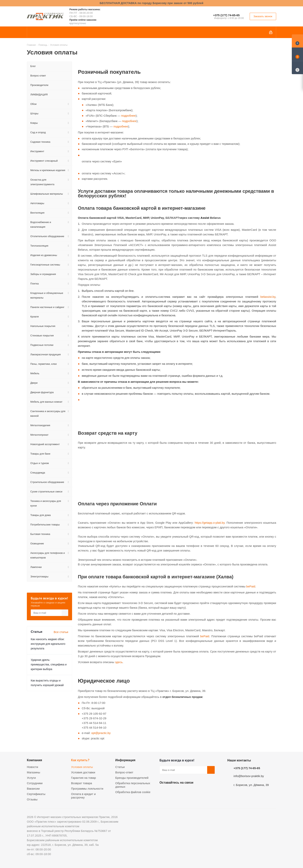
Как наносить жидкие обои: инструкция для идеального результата (48, 644)
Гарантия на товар (83, 778)
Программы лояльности (87, 789)
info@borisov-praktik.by (249, 776)
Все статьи (61, 632)
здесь (119, 662)
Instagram (183, 792)
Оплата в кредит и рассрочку (83, 796)
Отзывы (32, 799)
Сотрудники (35, 783)
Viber (202, 792)
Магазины (34, 772)
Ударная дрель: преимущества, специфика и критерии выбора (49, 664)
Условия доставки (83, 772)
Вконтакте (163, 792)
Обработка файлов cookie (133, 792)
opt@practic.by (101, 733)
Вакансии (33, 789)
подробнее (128, 116)
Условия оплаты (82, 767)
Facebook (173, 792)
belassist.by (268, 297)
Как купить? (80, 760)
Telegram (192, 792)
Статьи (120, 767)
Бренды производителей (132, 778)
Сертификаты (36, 794)
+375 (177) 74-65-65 (226, 15)
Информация (125, 760)
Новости (32, 767)
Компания (34, 760)
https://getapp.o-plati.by (210, 523)
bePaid (251, 586)
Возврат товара (82, 783)
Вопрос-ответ (124, 772)
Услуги (31, 778)
